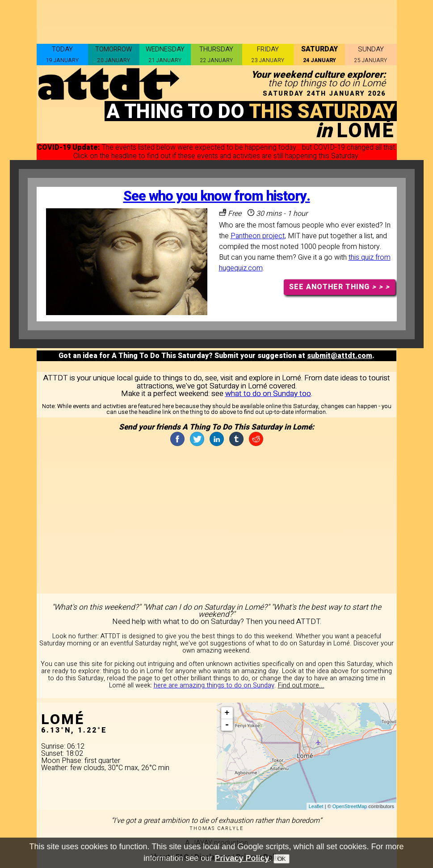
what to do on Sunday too (268, 394)
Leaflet (316, 806)
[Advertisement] (217, 20)
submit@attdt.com (340, 356)
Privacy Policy (242, 858)
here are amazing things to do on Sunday (214, 685)
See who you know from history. (217, 196)
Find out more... (301, 685)
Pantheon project (258, 236)
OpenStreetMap (350, 806)
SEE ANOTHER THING (339, 287)
